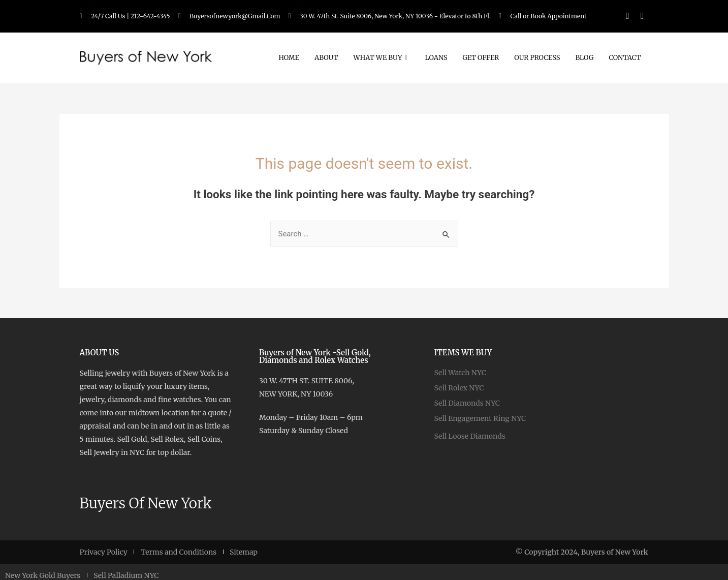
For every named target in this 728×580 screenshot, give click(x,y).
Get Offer (481, 58)
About (326, 58)
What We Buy (382, 58)
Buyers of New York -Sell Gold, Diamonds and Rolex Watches (315, 356)
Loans (436, 58)
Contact (625, 58)
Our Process (537, 58)
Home (289, 58)
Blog (585, 58)
